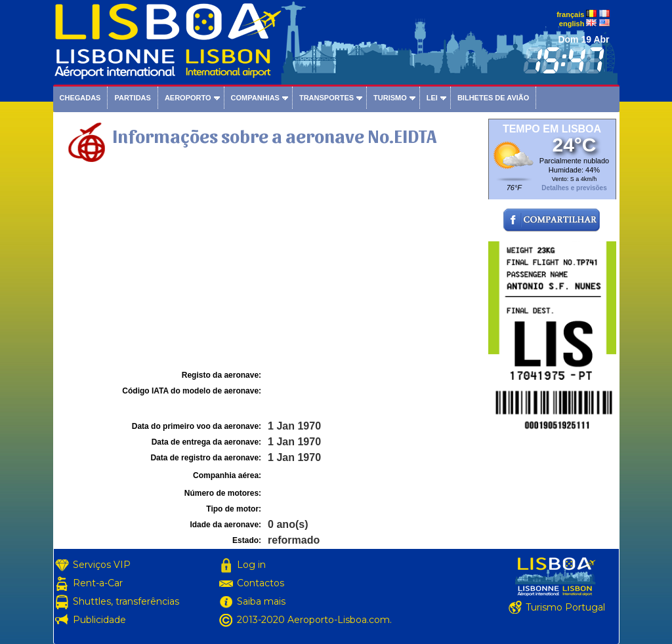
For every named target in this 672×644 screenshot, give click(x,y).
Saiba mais (261, 601)
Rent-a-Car (98, 583)
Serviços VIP (102, 565)
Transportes (326, 98)
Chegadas (80, 98)
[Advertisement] (269, 268)
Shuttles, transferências (126, 601)
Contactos (261, 583)
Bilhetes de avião (493, 98)
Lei (432, 98)
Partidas (132, 98)
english (572, 24)
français (570, 14)
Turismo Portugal (565, 607)
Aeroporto (188, 98)
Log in (251, 565)
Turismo (390, 98)
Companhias (255, 98)
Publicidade (99, 620)
